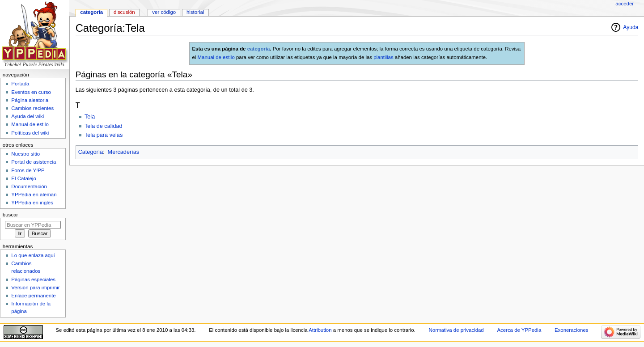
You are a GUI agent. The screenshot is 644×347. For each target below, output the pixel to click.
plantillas (383, 57)
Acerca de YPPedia (519, 330)
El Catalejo (23, 178)
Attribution (320, 330)
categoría (259, 49)
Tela (90, 117)
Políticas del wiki (30, 133)
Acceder (625, 4)
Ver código (164, 12)
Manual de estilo (216, 57)
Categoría (91, 152)
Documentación (29, 186)
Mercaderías (124, 152)
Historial (195, 12)
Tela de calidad (104, 126)
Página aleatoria (30, 100)
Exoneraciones (572, 330)
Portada (20, 84)
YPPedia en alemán (34, 195)
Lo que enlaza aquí (33, 255)
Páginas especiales (33, 279)
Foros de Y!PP (28, 170)
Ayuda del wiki (28, 116)
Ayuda (631, 27)
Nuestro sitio (25, 154)
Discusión (124, 12)
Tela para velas (104, 135)
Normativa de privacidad (456, 330)
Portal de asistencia (34, 162)
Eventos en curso (31, 92)
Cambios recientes (32, 108)
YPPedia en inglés (32, 203)
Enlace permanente (33, 296)
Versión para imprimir (35, 288)
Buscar (11, 215)
